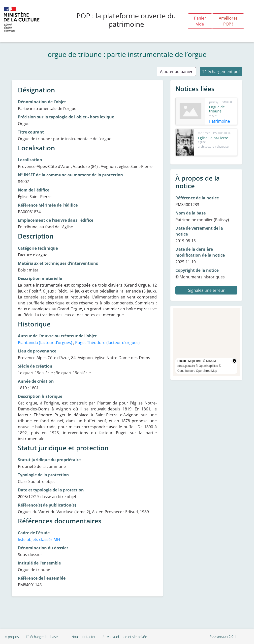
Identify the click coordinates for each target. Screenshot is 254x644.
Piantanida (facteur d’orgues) (45, 343)
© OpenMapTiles (207, 366)
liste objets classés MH (39, 539)
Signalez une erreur (206, 290)
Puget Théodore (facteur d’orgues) (107, 343)
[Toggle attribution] (234, 361)
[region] (206, 342)
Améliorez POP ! (228, 21)
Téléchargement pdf (221, 72)
